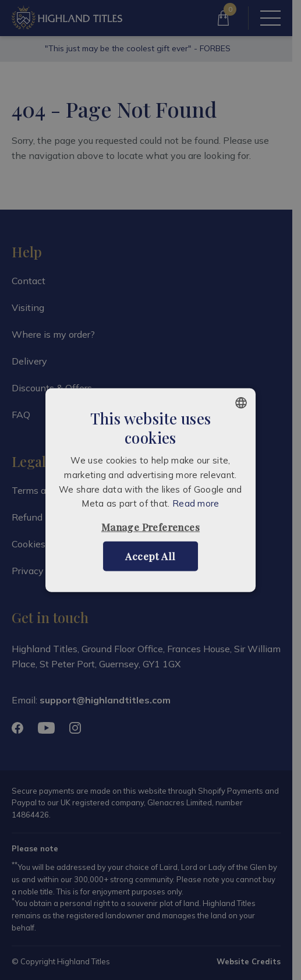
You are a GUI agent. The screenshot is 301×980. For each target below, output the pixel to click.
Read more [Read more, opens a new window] (196, 503)
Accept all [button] (150, 556)
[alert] (150, 490)
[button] (150, 527)
